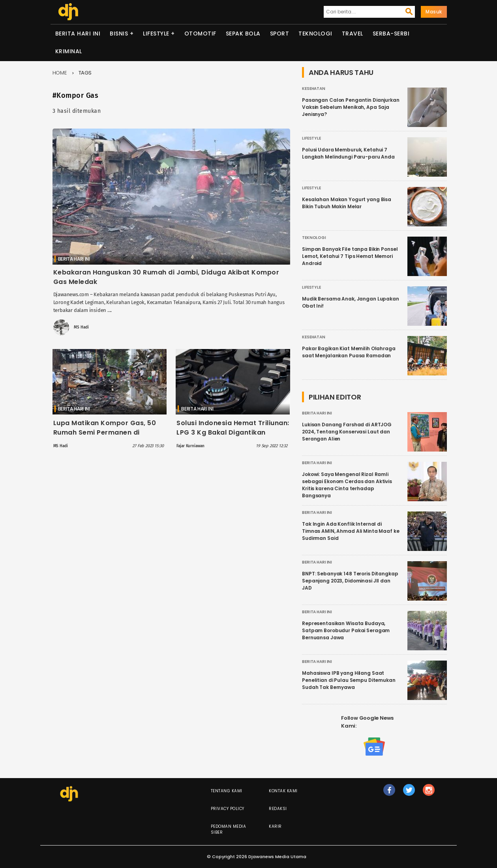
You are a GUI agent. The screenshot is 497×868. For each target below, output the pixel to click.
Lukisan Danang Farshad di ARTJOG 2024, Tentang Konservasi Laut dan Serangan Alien (347, 432)
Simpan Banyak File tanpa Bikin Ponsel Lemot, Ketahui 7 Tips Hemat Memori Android (350, 256)
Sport (280, 34)
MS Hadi (81, 327)
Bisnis (119, 34)
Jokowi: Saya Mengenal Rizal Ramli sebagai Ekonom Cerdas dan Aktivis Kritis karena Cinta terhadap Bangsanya (347, 485)
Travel (353, 34)
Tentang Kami (227, 791)
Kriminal (69, 51)
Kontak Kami (283, 791)
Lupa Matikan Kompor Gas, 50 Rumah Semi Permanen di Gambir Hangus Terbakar (105, 432)
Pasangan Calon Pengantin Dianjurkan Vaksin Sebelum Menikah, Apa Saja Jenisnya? (351, 107)
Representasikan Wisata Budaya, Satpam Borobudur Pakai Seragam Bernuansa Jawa (346, 630)
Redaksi (278, 809)
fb (389, 793)
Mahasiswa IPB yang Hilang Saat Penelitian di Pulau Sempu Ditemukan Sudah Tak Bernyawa (349, 680)
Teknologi (315, 34)
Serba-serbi (391, 34)
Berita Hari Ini (78, 34)
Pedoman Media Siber (229, 829)
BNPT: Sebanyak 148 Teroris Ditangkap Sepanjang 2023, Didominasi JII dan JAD (350, 581)
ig (429, 793)
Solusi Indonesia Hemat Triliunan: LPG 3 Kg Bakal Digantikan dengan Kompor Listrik (233, 432)
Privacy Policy (228, 809)
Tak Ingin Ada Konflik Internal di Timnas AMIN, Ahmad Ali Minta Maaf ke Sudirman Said (351, 531)
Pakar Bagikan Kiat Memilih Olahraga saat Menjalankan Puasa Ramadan (349, 352)
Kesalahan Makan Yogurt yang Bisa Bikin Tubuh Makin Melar (347, 203)
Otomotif (200, 34)
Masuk (434, 12)
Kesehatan (314, 89)
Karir (275, 826)
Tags (85, 73)
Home (60, 73)
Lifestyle (156, 34)
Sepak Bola (243, 34)
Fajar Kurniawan (190, 446)
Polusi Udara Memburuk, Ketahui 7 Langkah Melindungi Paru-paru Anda (348, 153)
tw (409, 793)
